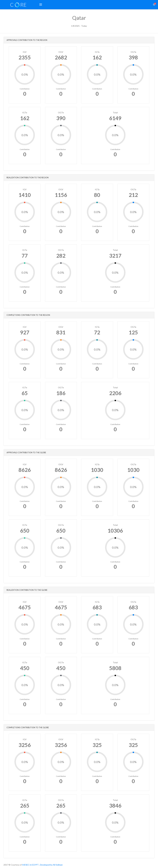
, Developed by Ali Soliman (51, 865)
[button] (41, 5)
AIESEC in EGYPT (30, 865)
